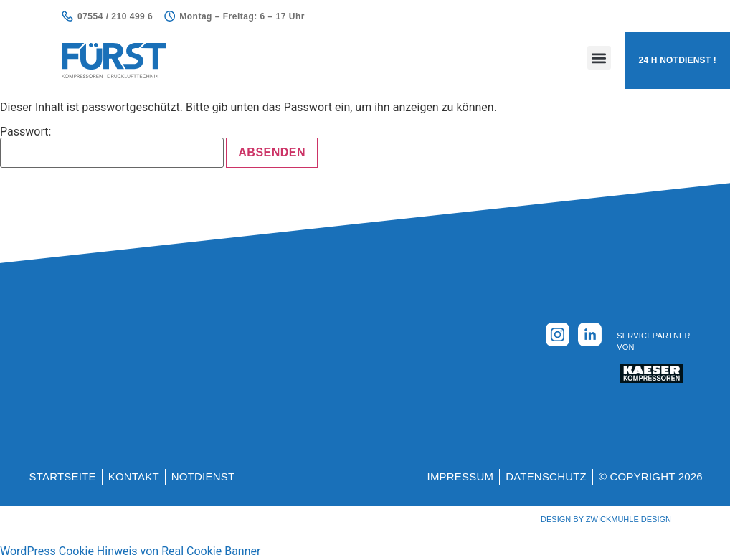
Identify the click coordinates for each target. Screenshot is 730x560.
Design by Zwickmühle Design (606, 519)
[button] (599, 58)
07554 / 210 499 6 (115, 16)
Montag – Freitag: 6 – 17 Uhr (242, 16)
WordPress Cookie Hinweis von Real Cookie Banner (130, 551)
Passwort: (112, 147)
